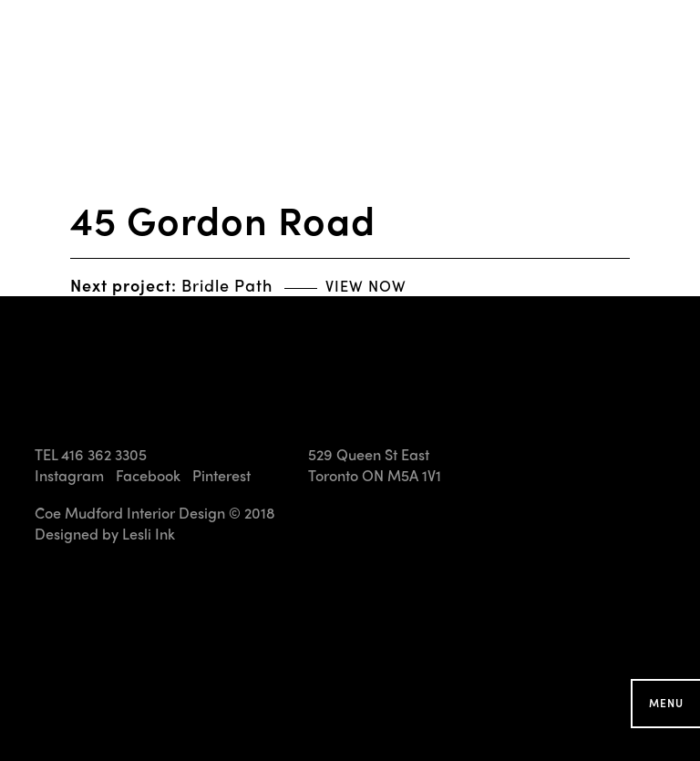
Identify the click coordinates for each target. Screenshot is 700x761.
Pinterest (221, 475)
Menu (666, 703)
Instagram (69, 475)
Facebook (148, 475)
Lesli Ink (149, 534)
